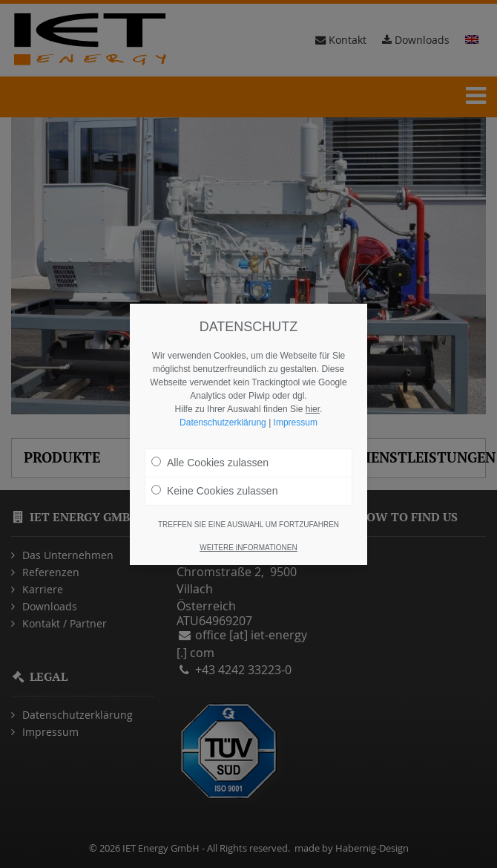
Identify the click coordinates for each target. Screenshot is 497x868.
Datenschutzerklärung (223, 422)
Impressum (296, 422)
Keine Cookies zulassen (214, 491)
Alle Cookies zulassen (210, 463)
